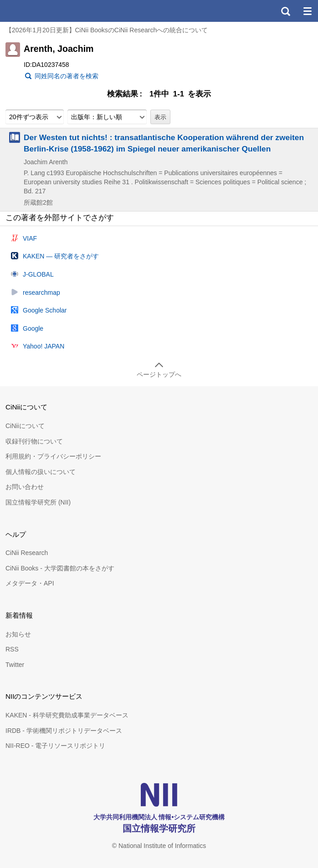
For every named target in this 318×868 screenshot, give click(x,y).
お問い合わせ (25, 487)
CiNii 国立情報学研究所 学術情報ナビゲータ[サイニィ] (40, 11)
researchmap (41, 293)
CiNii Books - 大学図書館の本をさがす (60, 568)
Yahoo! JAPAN (44, 346)
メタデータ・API (30, 583)
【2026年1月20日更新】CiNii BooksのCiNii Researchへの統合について (107, 30)
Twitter (15, 665)
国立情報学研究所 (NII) (38, 502)
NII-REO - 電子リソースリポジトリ (55, 746)
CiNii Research (27, 553)
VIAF (30, 238)
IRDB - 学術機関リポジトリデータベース (64, 731)
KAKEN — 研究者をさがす (61, 256)
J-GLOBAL (38, 274)
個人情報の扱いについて (41, 472)
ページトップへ (159, 374)
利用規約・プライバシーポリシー (53, 456)
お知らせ (18, 634)
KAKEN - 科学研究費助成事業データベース (67, 715)
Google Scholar (45, 310)
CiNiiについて (25, 426)
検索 (285, 11)
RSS (12, 649)
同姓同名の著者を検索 (67, 76)
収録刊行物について (34, 441)
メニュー (307, 11)
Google (33, 328)
